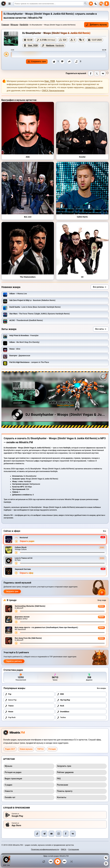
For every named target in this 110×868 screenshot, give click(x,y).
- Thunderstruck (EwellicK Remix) (26, 320)
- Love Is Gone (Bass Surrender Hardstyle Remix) (35, 307)
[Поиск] (51, 4)
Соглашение (74, 849)
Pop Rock (10, 717)
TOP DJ (40, 749)
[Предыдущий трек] (51, 861)
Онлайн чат (10, 797)
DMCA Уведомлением (53, 91)
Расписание (63, 785)
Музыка (14, 25)
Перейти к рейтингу (14, 661)
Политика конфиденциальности (45, 849)
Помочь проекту (65, 791)
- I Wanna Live (18, 294)
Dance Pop (11, 700)
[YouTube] (51, 834)
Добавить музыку (96, 25)
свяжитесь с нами (94, 87)
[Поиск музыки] (85, 4)
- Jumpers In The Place (29, 362)
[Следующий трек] (64, 861)
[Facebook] (66, 834)
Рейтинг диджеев (65, 772)
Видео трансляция (13, 779)
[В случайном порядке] (71, 861)
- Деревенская (20, 356)
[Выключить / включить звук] (106, 858)
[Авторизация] (107, 4)
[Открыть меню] (10, 4)
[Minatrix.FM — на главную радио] (14, 733)
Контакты (62, 797)
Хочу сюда (102, 600)
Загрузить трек (12, 591)
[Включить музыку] (58, 861)
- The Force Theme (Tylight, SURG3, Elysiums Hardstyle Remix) (40, 314)
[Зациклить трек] (44, 861)
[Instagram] (59, 834)
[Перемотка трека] (62, 552)
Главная (5, 25)
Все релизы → (100, 287)
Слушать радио (27, 541)
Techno (61, 717)
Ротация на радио (13, 772)
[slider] (59, 55)
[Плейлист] (106, 863)
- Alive (15, 349)
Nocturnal (24, 538)
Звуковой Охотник (23, 569)
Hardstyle (24, 25)
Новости (9, 791)
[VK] (73, 834)
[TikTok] (37, 834)
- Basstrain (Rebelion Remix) (32, 300)
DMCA (64, 849)
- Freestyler (24, 335)
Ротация (52, 749)
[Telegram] (44, 834)
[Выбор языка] (101, 4)
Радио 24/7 (10, 749)
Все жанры (101, 688)
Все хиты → (101, 329)
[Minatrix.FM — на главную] (3, 4)
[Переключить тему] (93, 4)
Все (105, 531)
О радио (8, 785)
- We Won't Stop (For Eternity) (24, 342)
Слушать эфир (27, 573)
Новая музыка (26, 749)
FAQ (59, 779)
